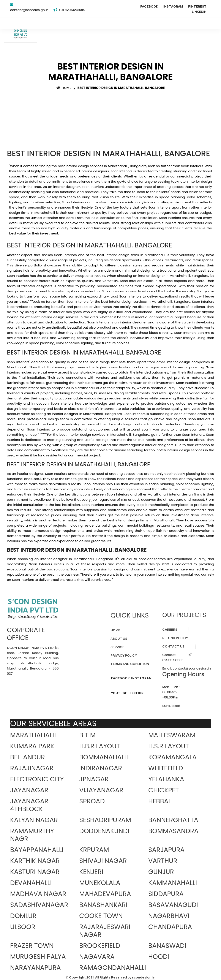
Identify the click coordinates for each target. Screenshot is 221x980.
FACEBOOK (149, 6)
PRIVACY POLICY (124, 655)
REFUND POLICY (175, 638)
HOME (115, 630)
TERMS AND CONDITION (130, 664)
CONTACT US (173, 646)
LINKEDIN (199, 12)
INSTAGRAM (173, 6)
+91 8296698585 (72, 10)
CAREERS (170, 629)
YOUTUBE (119, 693)
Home (64, 88)
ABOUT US (119, 639)
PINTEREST (197, 6)
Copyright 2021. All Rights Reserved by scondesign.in (112, 977)
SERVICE (117, 647)
